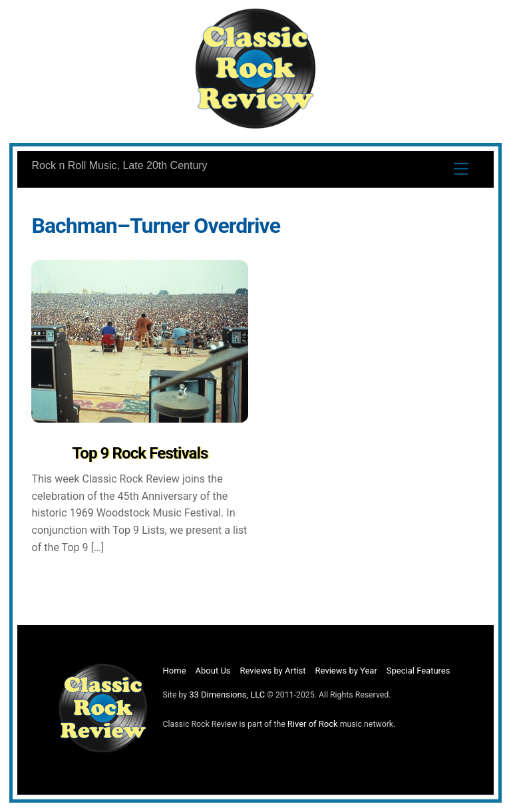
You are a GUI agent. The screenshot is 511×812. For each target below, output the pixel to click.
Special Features (419, 671)
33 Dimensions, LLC (227, 695)
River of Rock (313, 724)
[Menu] (461, 169)
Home (175, 671)
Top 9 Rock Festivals (140, 453)
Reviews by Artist (273, 671)
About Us (213, 671)
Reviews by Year (346, 671)
